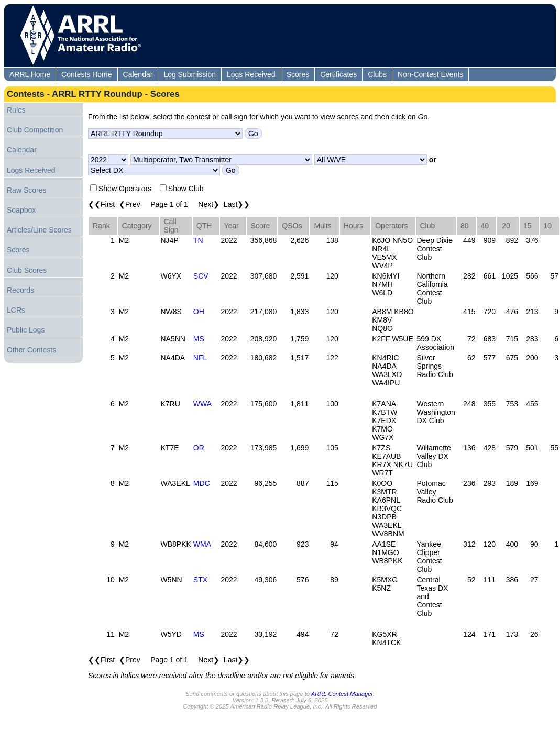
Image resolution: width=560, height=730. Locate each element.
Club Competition (35, 130)
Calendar (138, 74)
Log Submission (190, 74)
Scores (298, 74)
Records (20, 290)
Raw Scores (26, 190)
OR (199, 448)
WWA (202, 404)
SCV (201, 276)
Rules (16, 110)
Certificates (338, 74)
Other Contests (31, 350)
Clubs (377, 74)
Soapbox (21, 210)
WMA (202, 544)
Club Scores (27, 270)
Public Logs (26, 330)
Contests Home (86, 74)
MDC (202, 483)
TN (198, 240)
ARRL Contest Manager (342, 694)
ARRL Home (30, 74)
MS (199, 339)
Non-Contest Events (430, 74)
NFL (200, 358)
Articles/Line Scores (39, 230)
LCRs (16, 310)
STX (200, 580)
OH (199, 312)
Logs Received (251, 74)
